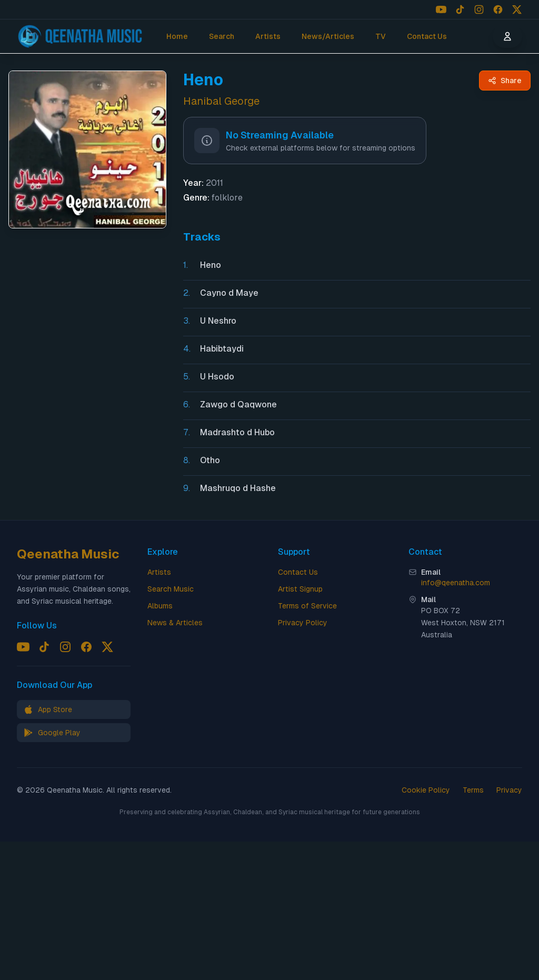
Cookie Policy (426, 790)
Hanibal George (221, 101)
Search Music (171, 589)
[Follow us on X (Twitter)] (517, 9)
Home (177, 36)
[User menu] (507, 36)
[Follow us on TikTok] (460, 9)
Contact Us (427, 36)
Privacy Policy (303, 623)
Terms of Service (307, 606)
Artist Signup (300, 589)
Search (222, 36)
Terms (473, 790)
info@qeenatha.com (456, 583)
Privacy (509, 790)
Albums (160, 606)
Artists (268, 36)
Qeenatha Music (68, 554)
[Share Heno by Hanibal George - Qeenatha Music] (505, 81)
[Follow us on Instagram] (479, 9)
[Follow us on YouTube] (441, 9)
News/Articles (328, 36)
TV (381, 36)
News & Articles (175, 623)
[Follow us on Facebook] (498, 9)
